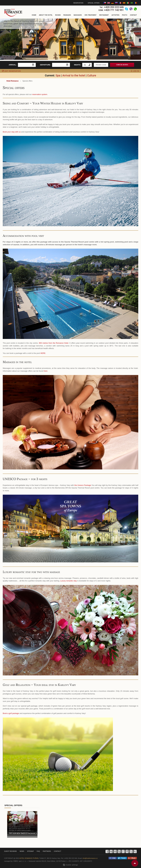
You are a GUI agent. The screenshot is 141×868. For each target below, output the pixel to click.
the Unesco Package (83, 485)
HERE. (43, 353)
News (22, 851)
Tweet (123, 858)
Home (34, 15)
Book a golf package (11, 713)
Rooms (58, 15)
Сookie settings (72, 865)
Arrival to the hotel (74, 75)
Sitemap (30, 851)
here (46, 371)
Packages (67, 15)
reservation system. (40, 94)
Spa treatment (91, 15)
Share (133, 858)
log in (135, 71)
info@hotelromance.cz (90, 858)
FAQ (38, 851)
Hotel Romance (12, 81)
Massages (78, 15)
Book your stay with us (12, 132)
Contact (133, 15)
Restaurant (104, 15)
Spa (58, 75)
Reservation (78, 3)
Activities (115, 15)
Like (113, 858)
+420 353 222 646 (114, 7)
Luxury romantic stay (69, 581)
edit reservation (11, 71)
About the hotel (46, 15)
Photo (125, 15)
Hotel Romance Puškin (29, 858)
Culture (92, 75)
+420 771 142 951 (114, 10)
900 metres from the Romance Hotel (54, 343)
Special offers (94, 3)
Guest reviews (10, 851)
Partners (47, 851)
